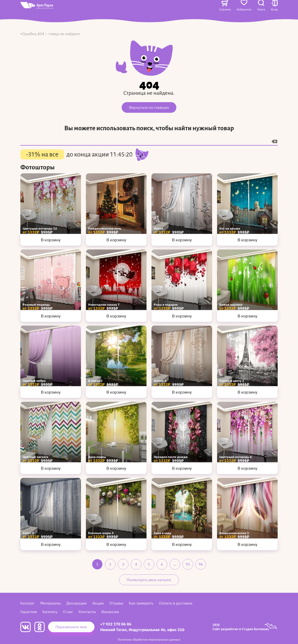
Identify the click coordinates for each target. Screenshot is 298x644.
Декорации (76, 603)
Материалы (50, 603)
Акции (114, 9)
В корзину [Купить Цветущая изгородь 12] (51, 240)
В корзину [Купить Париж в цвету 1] (247, 392)
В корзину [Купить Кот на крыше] (247, 240)
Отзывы (130, 9)
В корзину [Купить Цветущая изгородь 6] (247, 468)
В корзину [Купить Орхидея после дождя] (182, 468)
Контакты (189, 9)
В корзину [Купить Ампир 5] (182, 392)
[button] (274, 13)
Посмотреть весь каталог (149, 580)
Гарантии (29, 612)
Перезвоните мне (71, 627)
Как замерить (141, 603)
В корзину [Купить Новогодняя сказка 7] (116, 316)
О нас (172, 9)
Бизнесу (50, 612)
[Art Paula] (49, 14)
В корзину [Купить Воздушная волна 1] (247, 544)
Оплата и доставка (176, 603)
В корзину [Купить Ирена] (182, 240)
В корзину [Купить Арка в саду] (182, 544)
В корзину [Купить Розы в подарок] (182, 316)
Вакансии (94, 16)
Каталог (93, 9)
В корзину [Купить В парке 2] (116, 392)
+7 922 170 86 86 (116, 624)
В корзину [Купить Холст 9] (51, 544)
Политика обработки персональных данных (149, 639)
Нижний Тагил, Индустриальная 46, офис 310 (142, 630)
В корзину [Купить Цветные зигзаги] (51, 468)
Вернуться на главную (149, 107)
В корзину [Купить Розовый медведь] (51, 316)
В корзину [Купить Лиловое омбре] (51, 392)
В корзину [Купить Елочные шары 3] (116, 544)
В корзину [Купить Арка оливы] (116, 468)
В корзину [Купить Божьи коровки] (247, 316)
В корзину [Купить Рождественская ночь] (116, 240)
